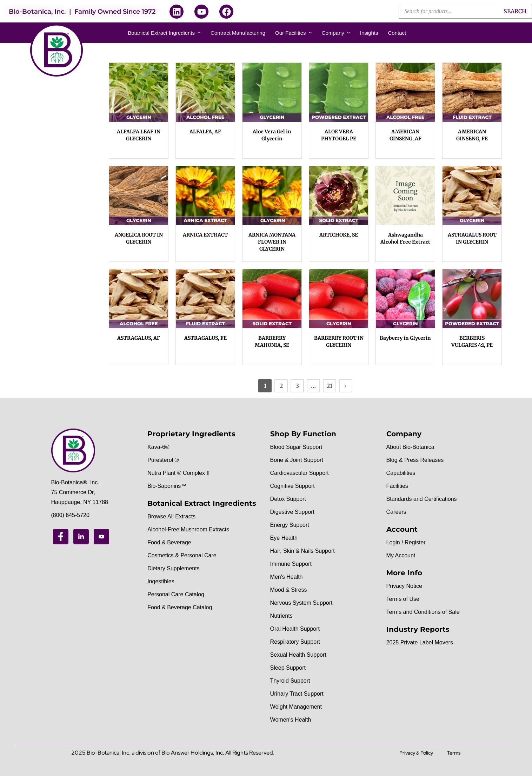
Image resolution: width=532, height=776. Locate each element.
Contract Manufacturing (238, 33)
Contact (397, 33)
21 (330, 386)
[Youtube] (101, 537)
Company (336, 33)
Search (515, 11)
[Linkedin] (81, 537)
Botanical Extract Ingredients (164, 33)
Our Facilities (294, 33)
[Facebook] (61, 537)
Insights (369, 33)
